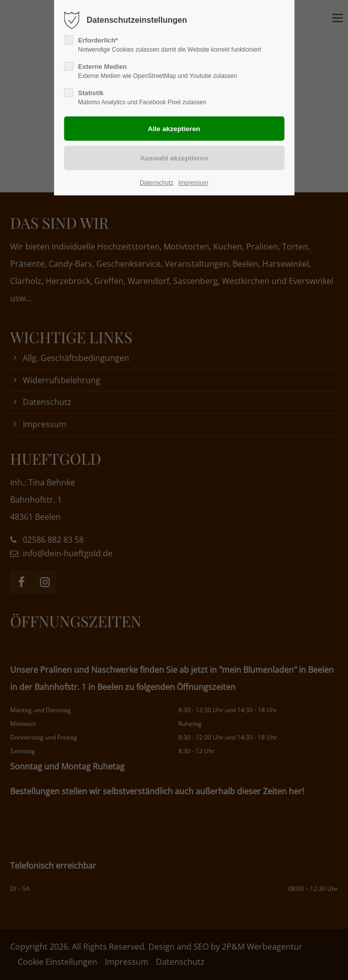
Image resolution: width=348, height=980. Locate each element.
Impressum (193, 183)
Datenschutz (157, 183)
